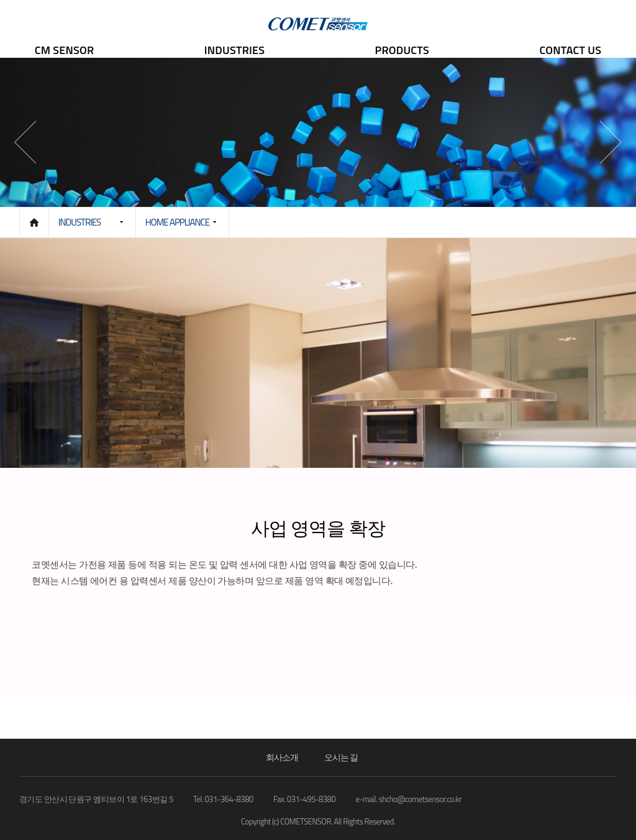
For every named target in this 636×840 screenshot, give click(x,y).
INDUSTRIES (234, 50)
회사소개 (282, 757)
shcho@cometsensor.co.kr (420, 799)
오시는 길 (341, 757)
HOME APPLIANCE (177, 222)
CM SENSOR (65, 50)
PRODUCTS (402, 50)
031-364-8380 (229, 799)
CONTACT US (570, 50)
